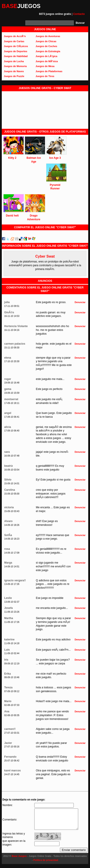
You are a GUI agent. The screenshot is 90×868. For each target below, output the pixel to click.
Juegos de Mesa (45, 66)
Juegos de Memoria (15, 66)
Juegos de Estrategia (48, 51)
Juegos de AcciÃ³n (15, 36)
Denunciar (80, 302)
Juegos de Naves (14, 71)
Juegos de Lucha (14, 61)
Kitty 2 (12, 158)
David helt (12, 216)
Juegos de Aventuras (48, 36)
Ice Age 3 (55, 158)
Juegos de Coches (46, 46)
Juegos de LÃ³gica (46, 56)
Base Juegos (19, 860)
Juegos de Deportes (15, 51)
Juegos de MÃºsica (47, 61)
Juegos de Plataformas (49, 71)
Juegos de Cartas (14, 41)
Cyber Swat (45, 256)
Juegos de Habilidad (16, 56)
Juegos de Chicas (46, 41)
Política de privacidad (46, 864)
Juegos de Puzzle (14, 76)
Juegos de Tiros (45, 76)
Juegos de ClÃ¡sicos (16, 46)
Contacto (79, 14)
